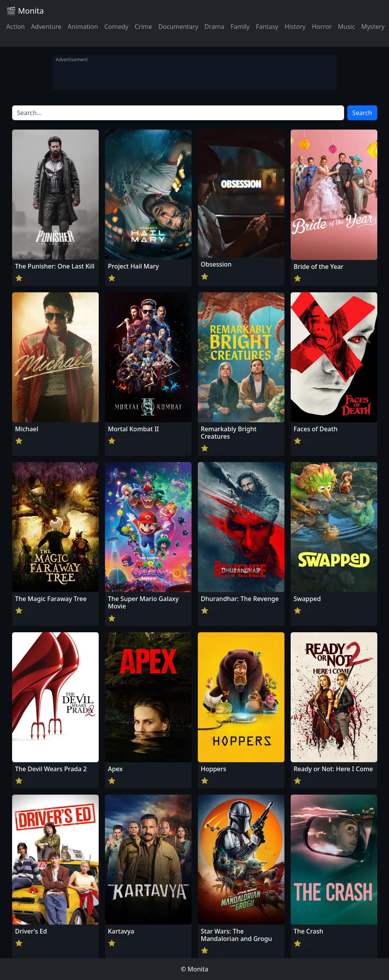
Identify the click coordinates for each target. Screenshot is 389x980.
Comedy (116, 27)
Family (240, 27)
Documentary (178, 27)
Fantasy (267, 27)
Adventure (46, 27)
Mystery (373, 27)
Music (346, 27)
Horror (322, 27)
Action (15, 27)
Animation (83, 27)
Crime (143, 27)
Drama (214, 27)
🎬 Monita (25, 11)
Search (362, 113)
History (295, 27)
